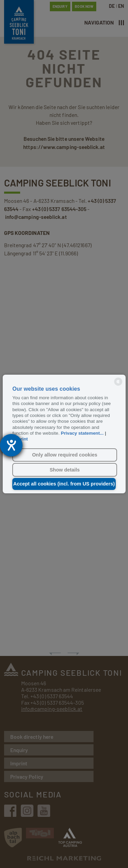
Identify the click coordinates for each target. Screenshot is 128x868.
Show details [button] (65, 470)
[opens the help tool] (11, 445)
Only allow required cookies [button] (65, 455)
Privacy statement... (82, 433)
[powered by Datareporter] (118, 385)
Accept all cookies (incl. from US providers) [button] (64, 484)
